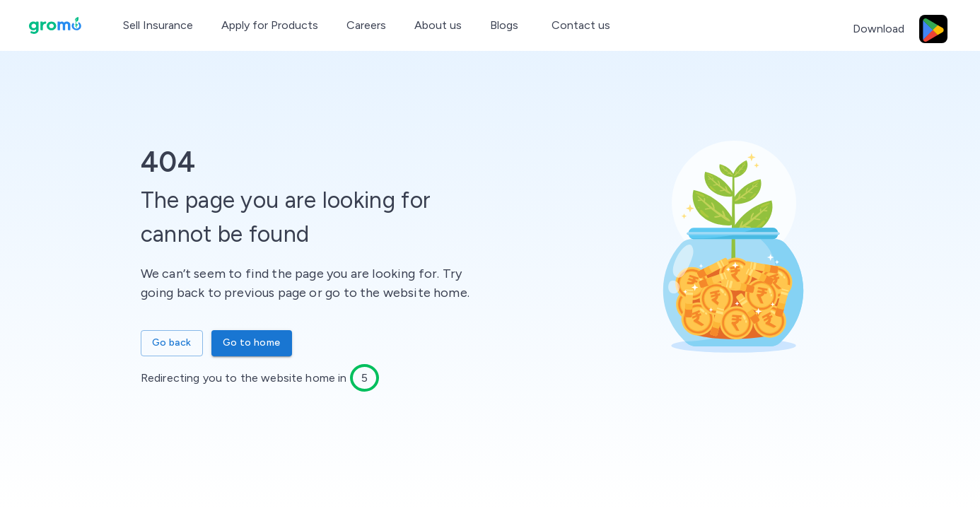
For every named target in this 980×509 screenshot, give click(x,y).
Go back (172, 343)
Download (879, 29)
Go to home (252, 343)
